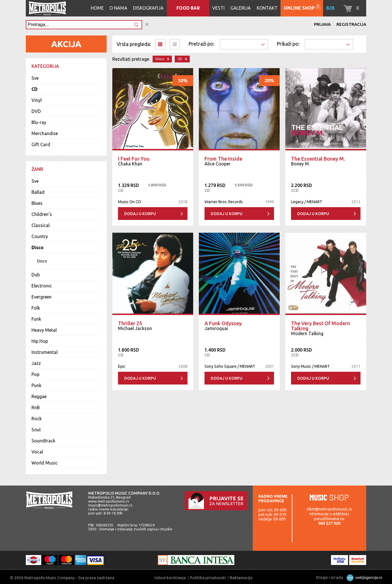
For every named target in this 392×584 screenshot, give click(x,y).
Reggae (39, 396)
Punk (36, 385)
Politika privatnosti (208, 578)
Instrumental (45, 352)
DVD (36, 111)
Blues (37, 203)
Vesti (218, 8)
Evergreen (42, 297)
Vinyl (37, 100)
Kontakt (267, 8)
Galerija (241, 8)
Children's (42, 214)
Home (97, 8)
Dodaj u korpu (140, 214)
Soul (36, 430)
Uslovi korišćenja (170, 578)
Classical (41, 225)
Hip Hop (40, 341)
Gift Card (41, 144)
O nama (118, 8)
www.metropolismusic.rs (109, 501)
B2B (330, 8)
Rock (37, 419)
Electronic (42, 286)
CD (34, 89)
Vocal (37, 452)
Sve (35, 78)
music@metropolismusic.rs (110, 505)
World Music (45, 463)
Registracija (351, 24)
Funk (36, 319)
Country (40, 236)
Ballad (38, 192)
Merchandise (45, 133)
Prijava (322, 24)
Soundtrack (43, 441)
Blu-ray (39, 122)
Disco (37, 247)
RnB (36, 407)
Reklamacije (241, 578)
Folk (36, 308)
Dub (36, 275)
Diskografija (148, 8)
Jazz (36, 363)
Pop (35, 374)
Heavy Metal (44, 330)
